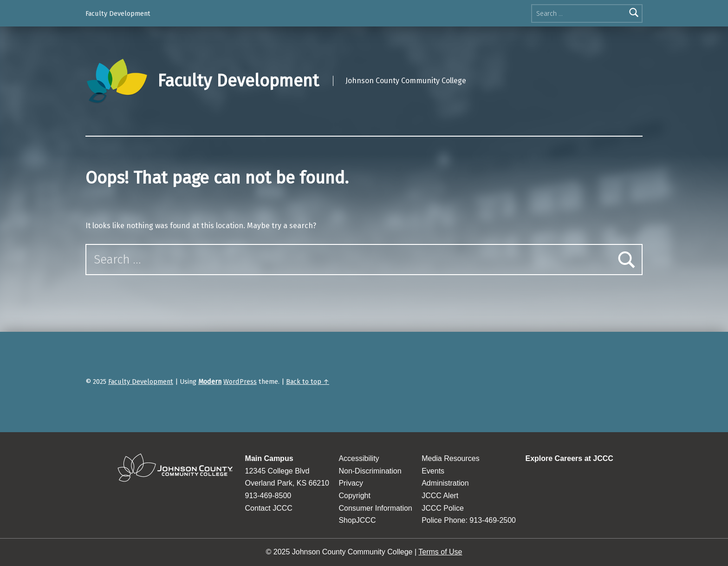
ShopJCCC (357, 520)
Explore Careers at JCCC (569, 458)
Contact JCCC (269, 508)
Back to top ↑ (308, 382)
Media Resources (451, 458)
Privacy (351, 483)
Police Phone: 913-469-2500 (469, 520)
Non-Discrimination (370, 471)
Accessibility (359, 458)
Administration (445, 483)
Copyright (354, 496)
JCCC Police (443, 508)
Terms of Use (440, 552)
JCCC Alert (440, 496)
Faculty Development (118, 13)
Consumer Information (375, 508)
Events (433, 471)
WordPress (240, 382)
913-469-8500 (268, 496)
